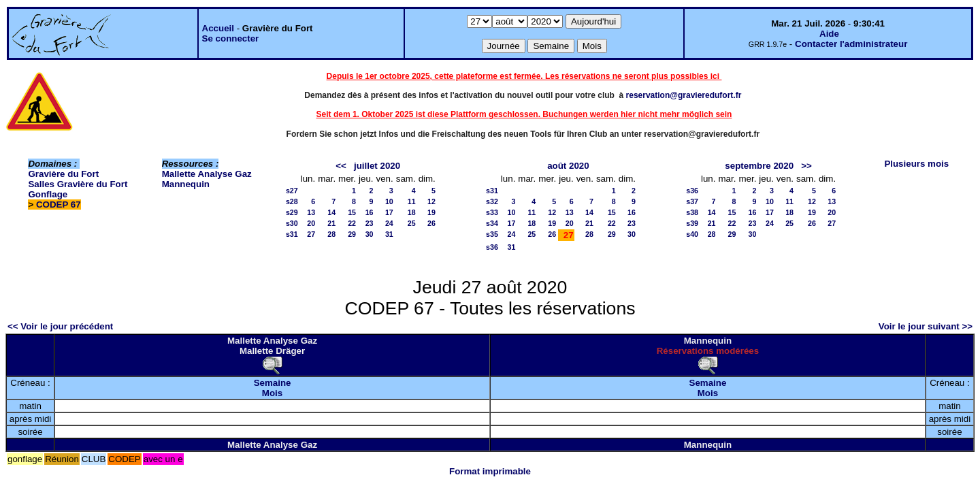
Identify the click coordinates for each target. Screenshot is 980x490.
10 (389, 201)
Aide (829, 34)
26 (431, 223)
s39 (692, 223)
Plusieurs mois (916, 164)
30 (370, 234)
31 (389, 234)
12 (431, 201)
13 (311, 212)
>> (806, 166)
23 (370, 223)
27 (311, 234)
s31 (292, 234)
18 (412, 212)
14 (331, 212)
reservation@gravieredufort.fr (684, 95)
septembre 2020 (759, 166)
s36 (492, 247)
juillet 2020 (377, 166)
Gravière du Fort (63, 174)
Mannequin (186, 184)
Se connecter (231, 38)
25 (412, 223)
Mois (272, 393)
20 (311, 223)
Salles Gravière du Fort (78, 184)
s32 (492, 201)
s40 (692, 234)
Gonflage (48, 194)
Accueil (218, 28)
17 (389, 212)
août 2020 (568, 166)
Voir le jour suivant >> (926, 326)
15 (352, 212)
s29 (292, 212)
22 (352, 223)
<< (341, 166)
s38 (692, 212)
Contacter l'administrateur (851, 44)
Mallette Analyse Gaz (207, 174)
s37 (692, 201)
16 (370, 212)
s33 (492, 212)
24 (389, 223)
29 (352, 234)
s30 (292, 223)
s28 (292, 201)
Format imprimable (490, 471)
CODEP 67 (59, 205)
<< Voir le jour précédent (60, 326)
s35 (492, 234)
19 (431, 212)
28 (331, 234)
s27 (292, 191)
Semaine (273, 383)
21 (331, 223)
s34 (492, 223)
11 (412, 201)
